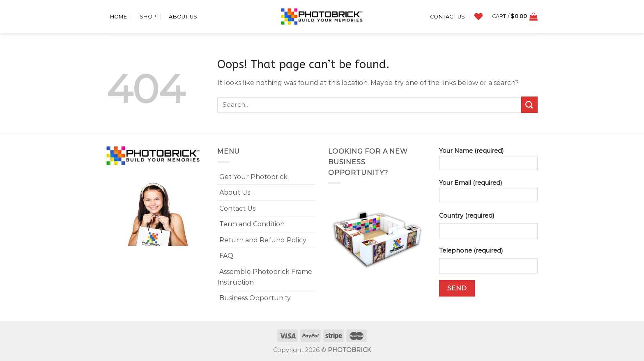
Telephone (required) (471, 251)
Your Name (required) (488, 161)
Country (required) (467, 216)
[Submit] (529, 105)
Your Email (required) (488, 193)
